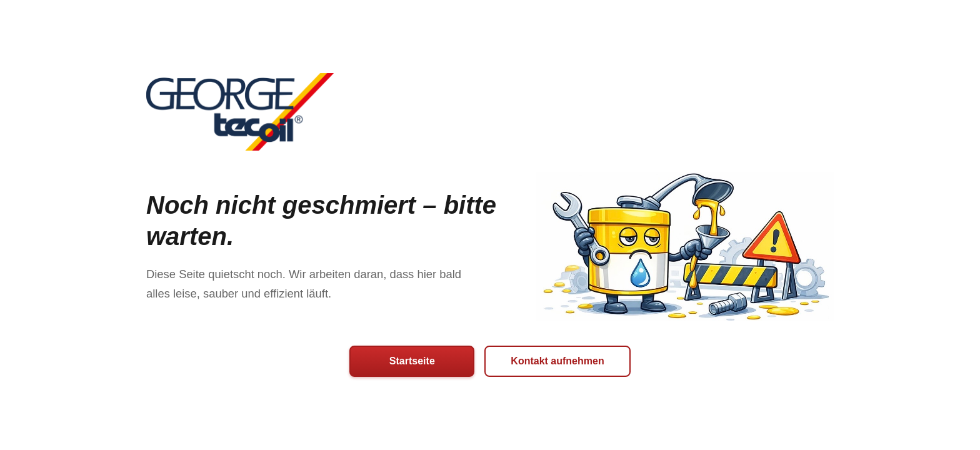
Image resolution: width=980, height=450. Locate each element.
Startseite (412, 361)
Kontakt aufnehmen (557, 361)
